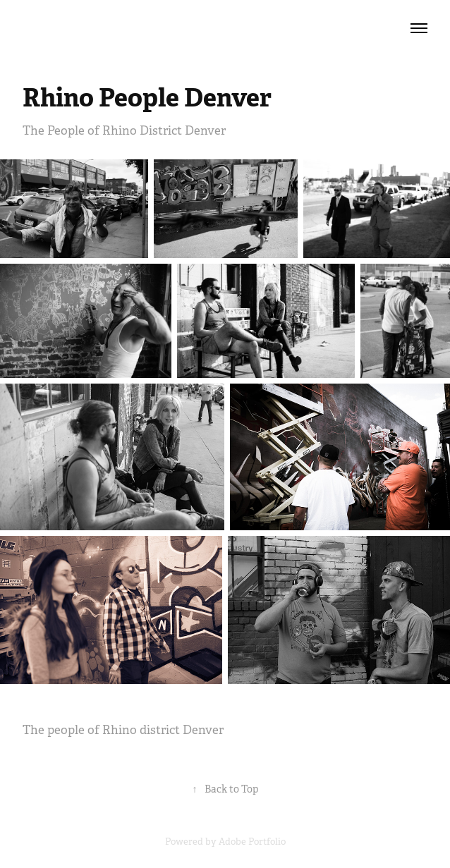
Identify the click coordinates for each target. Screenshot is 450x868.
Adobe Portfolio (252, 842)
